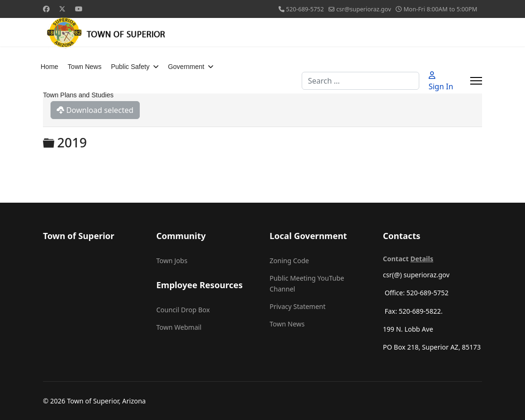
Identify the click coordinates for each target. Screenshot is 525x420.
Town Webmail (179, 327)
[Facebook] (46, 9)
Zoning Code (289, 261)
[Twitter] (62, 9)
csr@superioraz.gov (364, 9)
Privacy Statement (298, 306)
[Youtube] (79, 9)
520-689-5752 (305, 9)
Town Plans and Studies (78, 95)
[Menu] (476, 81)
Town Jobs (172, 261)
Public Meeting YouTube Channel (307, 283)
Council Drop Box (183, 310)
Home (49, 67)
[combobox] (360, 81)
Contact (408, 259)
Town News (85, 67)
